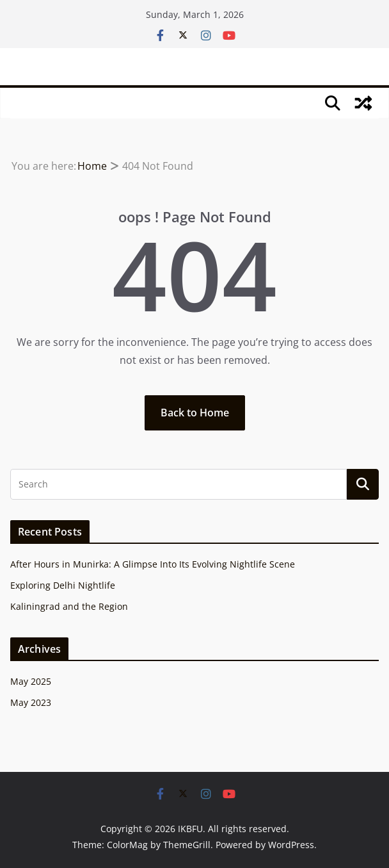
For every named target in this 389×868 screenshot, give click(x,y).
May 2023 (31, 702)
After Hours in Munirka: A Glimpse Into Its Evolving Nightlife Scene (153, 564)
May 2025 (31, 681)
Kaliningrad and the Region (69, 606)
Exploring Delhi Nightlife (63, 585)
